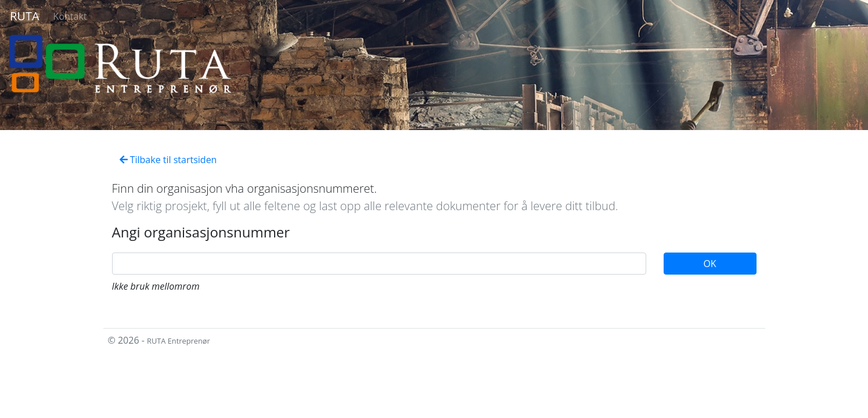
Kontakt (70, 16)
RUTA (25, 16)
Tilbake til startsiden (168, 160)
